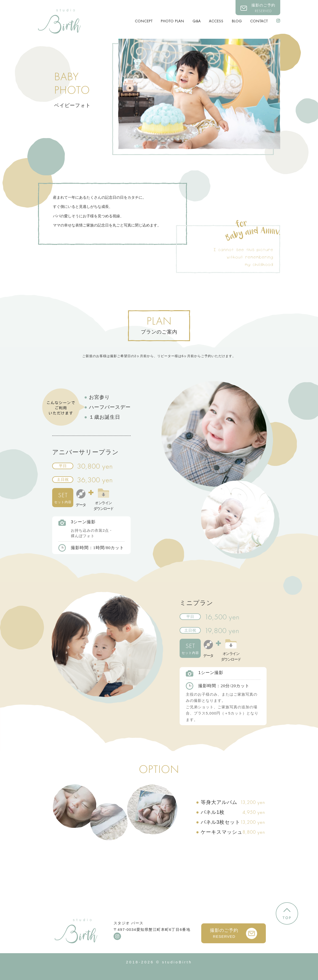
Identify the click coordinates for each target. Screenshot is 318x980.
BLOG (237, 21)
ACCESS (216, 21)
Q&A (197, 21)
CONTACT (259, 21)
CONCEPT (144, 21)
